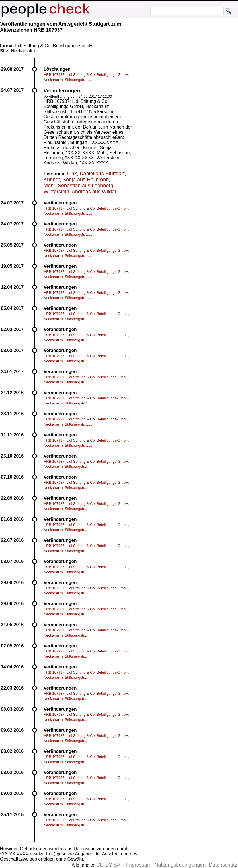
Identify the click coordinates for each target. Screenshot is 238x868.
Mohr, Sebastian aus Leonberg (78, 186)
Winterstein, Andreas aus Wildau (81, 192)
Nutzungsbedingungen (180, 865)
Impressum (139, 865)
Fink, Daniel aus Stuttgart (96, 174)
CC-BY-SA (108, 865)
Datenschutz (223, 865)
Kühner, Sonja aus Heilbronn (76, 180)
